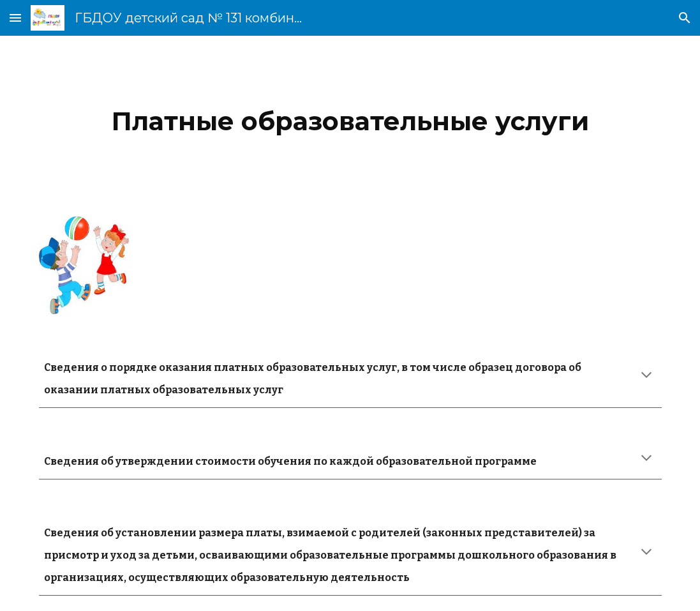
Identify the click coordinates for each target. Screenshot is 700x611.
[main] (350, 118)
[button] (15, 18)
